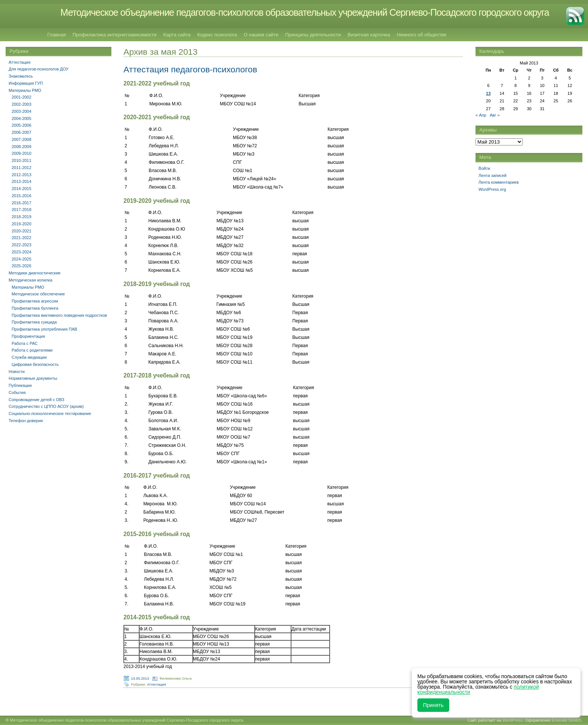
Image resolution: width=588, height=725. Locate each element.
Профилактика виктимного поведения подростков (59, 315)
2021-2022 (22, 238)
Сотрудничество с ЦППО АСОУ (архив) (46, 406)
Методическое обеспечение (38, 294)
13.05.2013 (140, 678)
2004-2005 (22, 118)
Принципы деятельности (313, 35)
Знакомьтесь (21, 76)
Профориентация (28, 336)
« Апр (481, 115)
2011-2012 (22, 168)
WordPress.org (492, 189)
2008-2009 (22, 147)
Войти (484, 168)
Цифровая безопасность (35, 364)
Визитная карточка (369, 35)
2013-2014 (22, 181)
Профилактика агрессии (35, 301)
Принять (433, 705)
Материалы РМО (25, 90)
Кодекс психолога (217, 35)
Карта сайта (177, 35)
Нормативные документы (33, 378)
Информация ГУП (26, 83)
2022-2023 (22, 245)
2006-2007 (22, 132)
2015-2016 (22, 196)
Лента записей (493, 175)
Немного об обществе (421, 35)
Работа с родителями (32, 350)
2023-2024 (22, 252)
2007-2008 (22, 139)
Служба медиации (29, 357)
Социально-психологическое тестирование (50, 413)
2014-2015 (22, 189)
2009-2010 (22, 153)
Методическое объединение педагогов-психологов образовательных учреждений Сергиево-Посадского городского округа (305, 12)
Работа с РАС (25, 343)
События (17, 392)
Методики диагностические (34, 273)
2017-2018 (22, 210)
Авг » (495, 115)
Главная (56, 35)
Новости (17, 371)
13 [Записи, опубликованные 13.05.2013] (488, 93)
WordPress (512, 720)
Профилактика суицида (34, 322)
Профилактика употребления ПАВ (44, 329)
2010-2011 (22, 160)
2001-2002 (22, 97)
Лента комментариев (499, 182)
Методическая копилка (31, 280)
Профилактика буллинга (35, 308)
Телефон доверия (26, 421)
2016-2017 (22, 203)
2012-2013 (22, 175)
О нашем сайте (261, 35)
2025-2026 (22, 266)
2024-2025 (22, 259)
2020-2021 (22, 231)
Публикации (20, 385)
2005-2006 (22, 125)
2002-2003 (22, 104)
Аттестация (157, 684)
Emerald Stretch (566, 720)
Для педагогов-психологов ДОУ (39, 69)
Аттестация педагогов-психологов (190, 69)
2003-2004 (22, 111)
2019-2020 (22, 224)
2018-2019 (22, 217)
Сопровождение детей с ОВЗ (36, 400)
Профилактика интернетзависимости (114, 35)
